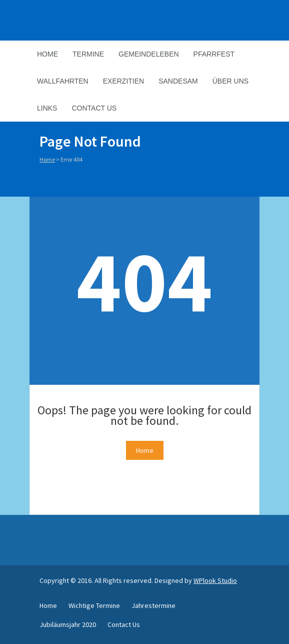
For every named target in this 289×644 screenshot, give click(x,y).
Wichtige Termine (94, 605)
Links (47, 108)
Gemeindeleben (149, 54)
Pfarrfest (214, 54)
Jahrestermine (153, 605)
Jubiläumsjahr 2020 (68, 624)
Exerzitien (123, 81)
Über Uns (230, 81)
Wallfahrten (63, 81)
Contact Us (94, 108)
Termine (88, 54)
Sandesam (178, 81)
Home (47, 54)
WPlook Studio (215, 580)
